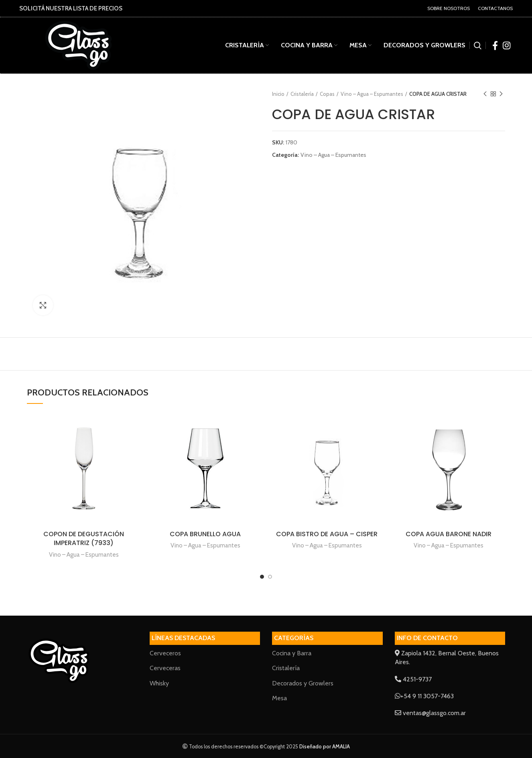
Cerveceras (165, 668)
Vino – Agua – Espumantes (372, 94)
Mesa (279, 698)
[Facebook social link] (495, 45)
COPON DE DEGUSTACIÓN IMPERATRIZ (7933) (84, 538)
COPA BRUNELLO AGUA (205, 534)
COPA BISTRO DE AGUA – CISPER (327, 534)
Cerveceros (165, 653)
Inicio (278, 94)
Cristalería (302, 94)
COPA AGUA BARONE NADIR (449, 534)
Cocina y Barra (292, 653)
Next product (501, 94)
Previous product (485, 94)
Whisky (159, 683)
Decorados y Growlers (303, 683)
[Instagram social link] (507, 45)
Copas (327, 94)
